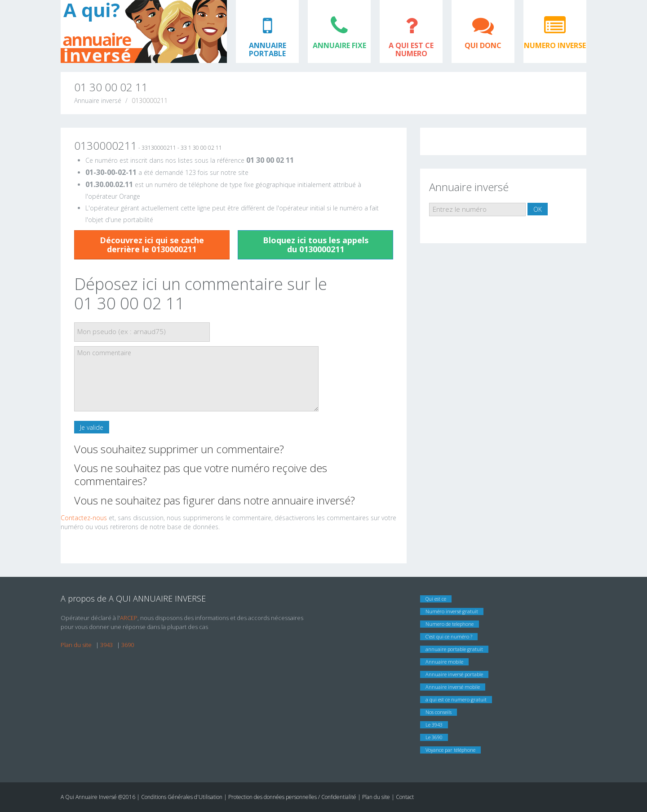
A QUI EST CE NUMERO (411, 49)
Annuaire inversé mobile (453, 687)
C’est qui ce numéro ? (449, 636)
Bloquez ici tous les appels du (316, 245)
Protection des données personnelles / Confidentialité (292, 797)
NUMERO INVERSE (555, 45)
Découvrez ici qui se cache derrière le (152, 245)
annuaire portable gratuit (454, 649)
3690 (128, 645)
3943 (106, 645)
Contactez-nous (84, 518)
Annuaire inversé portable (454, 674)
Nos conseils (439, 712)
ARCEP (129, 618)
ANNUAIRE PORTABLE (268, 49)
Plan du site (76, 645)
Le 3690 (434, 737)
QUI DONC (483, 45)
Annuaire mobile (444, 662)
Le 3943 (434, 725)
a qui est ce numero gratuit (456, 699)
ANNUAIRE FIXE (339, 45)
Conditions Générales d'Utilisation (182, 797)
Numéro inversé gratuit (452, 611)
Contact (405, 797)
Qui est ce (436, 599)
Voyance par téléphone (450, 750)
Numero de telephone (450, 624)
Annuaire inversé (98, 100)
